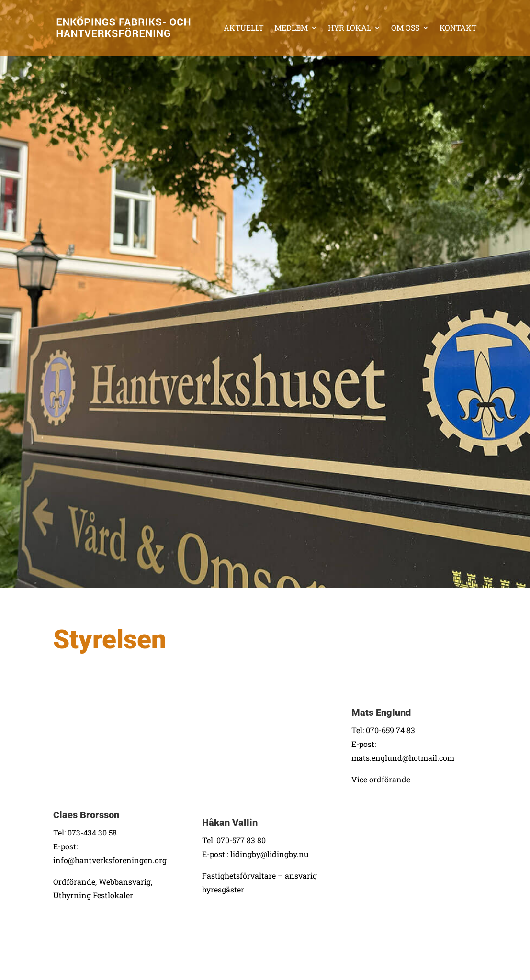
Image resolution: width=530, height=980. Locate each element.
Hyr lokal (350, 28)
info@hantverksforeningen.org (110, 860)
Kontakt (458, 28)
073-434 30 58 (92, 832)
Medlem (291, 28)
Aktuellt (244, 28)
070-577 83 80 (241, 840)
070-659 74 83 (390, 730)
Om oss (405, 28)
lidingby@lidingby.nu (270, 854)
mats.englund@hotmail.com (403, 758)
